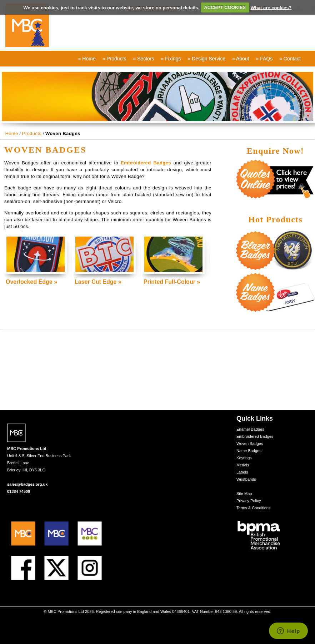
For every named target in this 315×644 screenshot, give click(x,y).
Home (11, 133)
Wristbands (246, 479)
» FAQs (264, 59)
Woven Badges (250, 444)
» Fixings (171, 59)
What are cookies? (271, 7)
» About (241, 59)
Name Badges (249, 451)
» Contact (290, 59)
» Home (87, 59)
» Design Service (206, 59)
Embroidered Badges (146, 163)
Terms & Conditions (253, 508)
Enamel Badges (250, 429)
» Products (114, 59)
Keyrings (244, 458)
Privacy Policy (249, 501)
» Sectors (143, 59)
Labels (242, 472)
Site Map (244, 494)
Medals (243, 465)
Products (32, 133)
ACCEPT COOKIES (225, 7)
